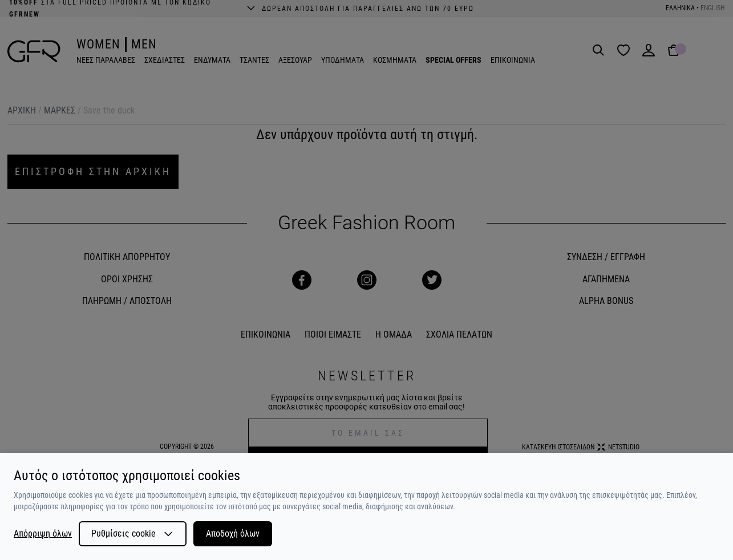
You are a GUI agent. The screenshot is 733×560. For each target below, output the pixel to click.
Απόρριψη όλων (43, 534)
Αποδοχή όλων (233, 533)
